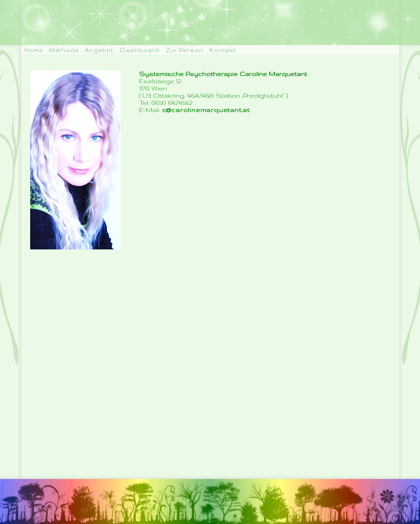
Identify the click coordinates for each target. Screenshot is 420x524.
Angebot (99, 50)
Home (34, 50)
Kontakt (223, 50)
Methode (64, 50)
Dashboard (140, 50)
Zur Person (184, 50)
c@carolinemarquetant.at (206, 110)
